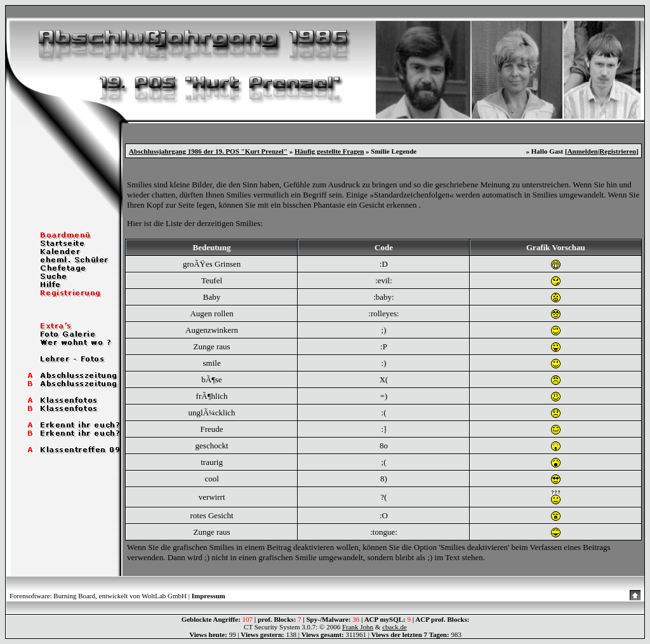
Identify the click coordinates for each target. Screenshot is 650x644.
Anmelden (583, 151)
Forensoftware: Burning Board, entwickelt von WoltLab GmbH (98, 596)
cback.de (395, 627)
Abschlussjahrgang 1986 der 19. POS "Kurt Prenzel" (208, 151)
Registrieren (618, 151)
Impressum (209, 596)
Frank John (358, 627)
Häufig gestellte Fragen (329, 151)
